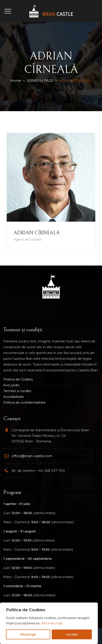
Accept (72, 634)
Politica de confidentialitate (25, 403)
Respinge (28, 634)
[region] (49, 623)
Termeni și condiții (17, 391)
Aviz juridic (11, 385)
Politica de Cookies (18, 379)
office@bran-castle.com (32, 456)
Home (16, 81)
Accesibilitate (14, 397)
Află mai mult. (52, 623)
